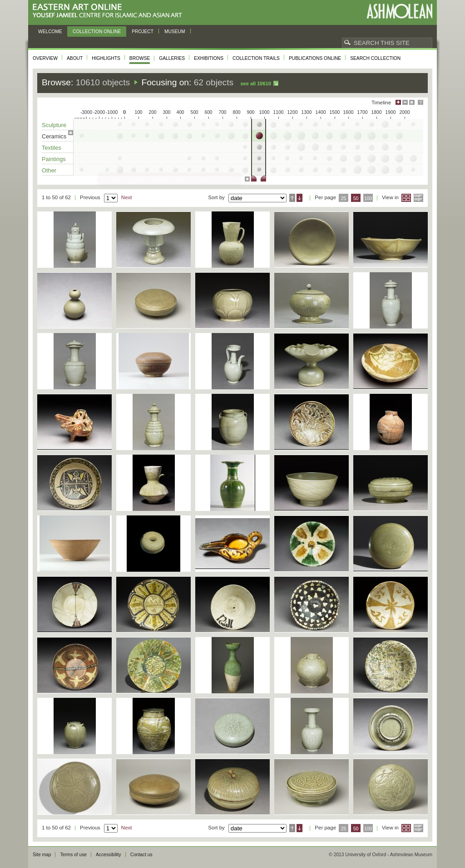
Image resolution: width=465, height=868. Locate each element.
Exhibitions (209, 58)
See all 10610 (255, 83)
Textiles (52, 148)
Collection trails (256, 58)
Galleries (172, 58)
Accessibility (109, 855)
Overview (45, 58)
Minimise (405, 102)
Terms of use (73, 855)
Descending (299, 198)
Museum (175, 32)
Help (420, 102)
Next (127, 197)
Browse (140, 58)
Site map (42, 855)
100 (368, 199)
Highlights (106, 58)
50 (356, 199)
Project (143, 32)
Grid (406, 198)
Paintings (54, 159)
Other (49, 170)
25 (344, 199)
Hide (412, 102)
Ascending (292, 198)
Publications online (315, 58)
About (75, 58)
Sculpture (54, 125)
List (418, 198)
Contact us (141, 855)
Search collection (375, 58)
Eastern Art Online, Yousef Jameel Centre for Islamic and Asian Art (110, 11)
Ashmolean (399, 11)
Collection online (97, 32)
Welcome (50, 32)
